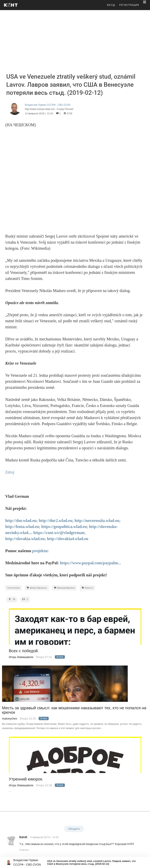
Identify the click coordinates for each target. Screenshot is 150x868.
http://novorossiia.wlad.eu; (98, 521)
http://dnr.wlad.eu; (21, 521)
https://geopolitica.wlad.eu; (65, 527)
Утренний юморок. (26, 779)
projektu (40, 551)
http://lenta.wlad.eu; (23, 527)
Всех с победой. (24, 651)
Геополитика (13, 588)
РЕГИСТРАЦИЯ (129, 5)
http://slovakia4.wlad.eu (68, 539)
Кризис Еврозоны (37, 588)
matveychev (10, 719)
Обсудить (74, 829)
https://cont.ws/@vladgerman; (59, 533)
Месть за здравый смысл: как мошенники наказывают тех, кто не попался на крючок (74, 710)
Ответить (24, 850)
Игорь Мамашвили (21, 657)
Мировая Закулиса (64, 588)
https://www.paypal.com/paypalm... (90, 563)
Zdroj (10, 472)
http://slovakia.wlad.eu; (26, 539)
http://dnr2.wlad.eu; (56, 521)
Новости (87, 588)
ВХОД (111, 5)
